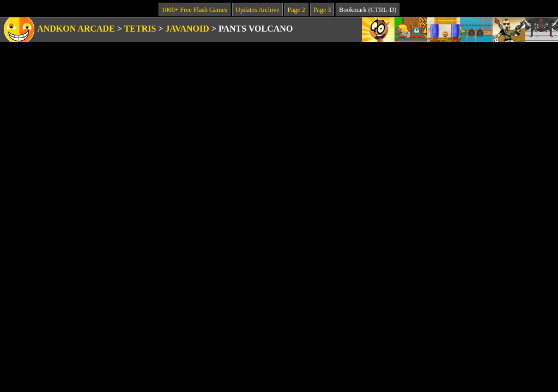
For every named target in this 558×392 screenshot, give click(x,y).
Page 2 (296, 10)
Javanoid (187, 29)
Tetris (140, 29)
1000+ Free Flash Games (195, 10)
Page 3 (322, 10)
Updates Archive (257, 10)
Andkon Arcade (76, 29)
